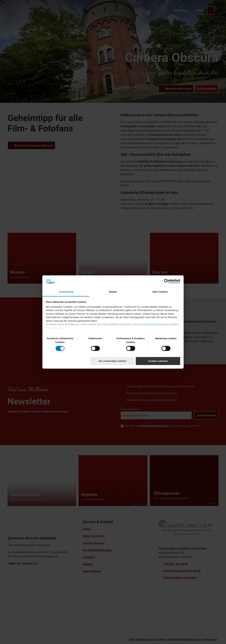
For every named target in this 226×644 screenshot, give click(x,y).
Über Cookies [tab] (160, 292)
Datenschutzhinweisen (157, 324)
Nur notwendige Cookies (113, 361)
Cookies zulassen (158, 361)
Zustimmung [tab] (66, 292)
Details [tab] (113, 292)
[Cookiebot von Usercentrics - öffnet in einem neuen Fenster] (166, 281)
